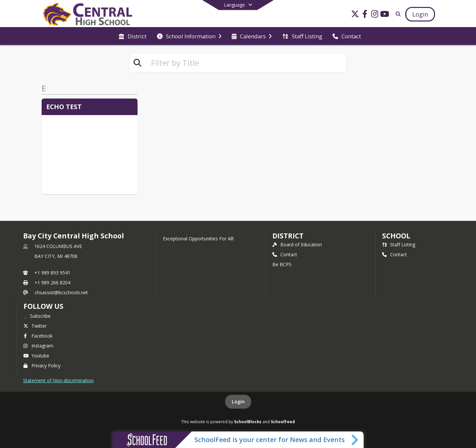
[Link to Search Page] (397, 14)
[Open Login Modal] (420, 14)
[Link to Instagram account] (375, 15)
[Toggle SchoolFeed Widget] (355, 440)
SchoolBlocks (248, 422)
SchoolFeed (283, 422)
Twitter (35, 326)
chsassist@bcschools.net (61, 292)
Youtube (36, 356)
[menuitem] (133, 36)
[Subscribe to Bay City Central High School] (37, 316)
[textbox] (246, 63)
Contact (285, 254)
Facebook (38, 336)
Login (238, 402)
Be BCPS (282, 264)
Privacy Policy (42, 366)
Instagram (38, 346)
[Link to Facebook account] (365, 15)
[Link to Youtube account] (385, 15)
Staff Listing (399, 244)
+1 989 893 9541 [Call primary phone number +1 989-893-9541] (52, 273)
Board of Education (297, 244)
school (396, 236)
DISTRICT (288, 236)
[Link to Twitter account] (355, 15)
